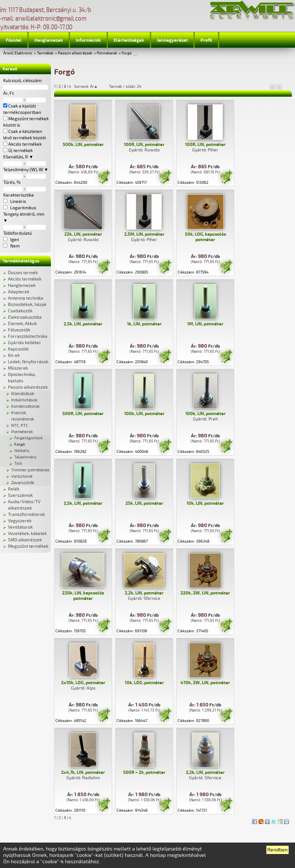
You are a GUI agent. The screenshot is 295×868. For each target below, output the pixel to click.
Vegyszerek (20, 521)
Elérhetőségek (129, 40)
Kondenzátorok (25, 406)
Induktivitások (24, 400)
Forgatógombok (28, 438)
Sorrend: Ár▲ (90, 87)
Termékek (45, 53)
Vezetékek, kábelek (27, 534)
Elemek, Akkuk (22, 324)
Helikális (22, 451)
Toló (18, 464)
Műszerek (18, 368)
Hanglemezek (49, 40)
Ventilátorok (20, 527)
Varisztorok (22, 476)
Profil (206, 40)
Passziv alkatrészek (75, 53)
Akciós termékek (25, 279)
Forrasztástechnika (28, 336)
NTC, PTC (20, 426)
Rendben (277, 850)
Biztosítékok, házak (27, 305)
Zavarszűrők (23, 483)
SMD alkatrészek (25, 540)
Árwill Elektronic (18, 53)
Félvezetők (19, 330)
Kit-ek (14, 355)
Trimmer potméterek (30, 470)
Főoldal (14, 40)
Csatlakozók (20, 311)
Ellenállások (23, 394)
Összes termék (23, 273)
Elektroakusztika (25, 317)
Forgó (127, 53)
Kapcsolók (18, 349)
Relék (14, 489)
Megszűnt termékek (28, 546)
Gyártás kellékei (24, 343)
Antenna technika (26, 298)
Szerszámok (20, 495)
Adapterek (19, 292)
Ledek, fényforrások (28, 362)
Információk (88, 40)
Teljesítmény (25, 457)
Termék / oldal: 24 (125, 87)
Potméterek (107, 53)
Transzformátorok (26, 514)
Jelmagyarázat (172, 40)
